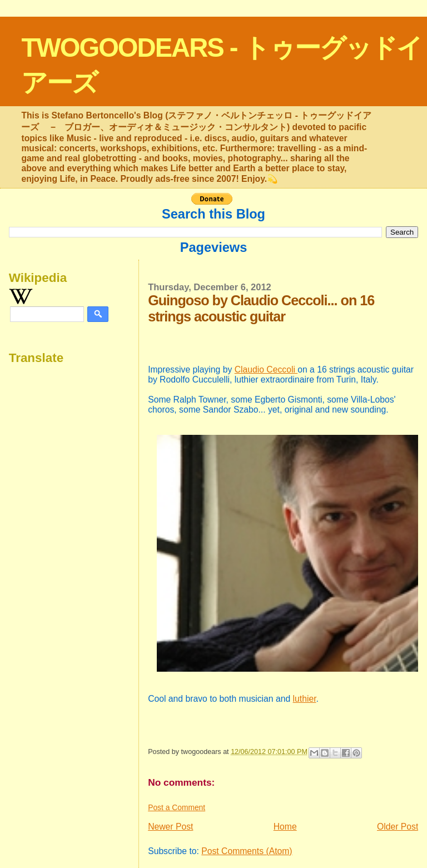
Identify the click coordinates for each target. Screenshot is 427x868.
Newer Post (170, 827)
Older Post (398, 827)
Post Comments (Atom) (247, 851)
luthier (305, 699)
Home (285, 827)
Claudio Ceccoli (266, 369)
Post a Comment (177, 807)
